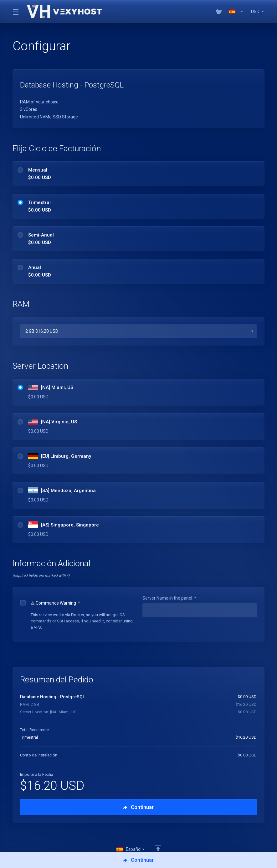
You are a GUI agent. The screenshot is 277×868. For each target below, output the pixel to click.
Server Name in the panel (169, 598)
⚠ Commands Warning (50, 603)
